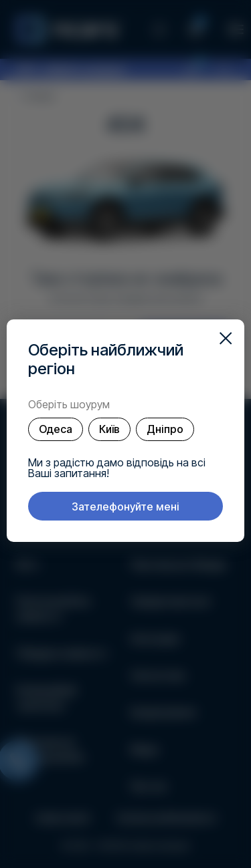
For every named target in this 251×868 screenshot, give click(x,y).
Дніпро (165, 429)
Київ (109, 429)
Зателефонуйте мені (125, 507)
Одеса (56, 429)
